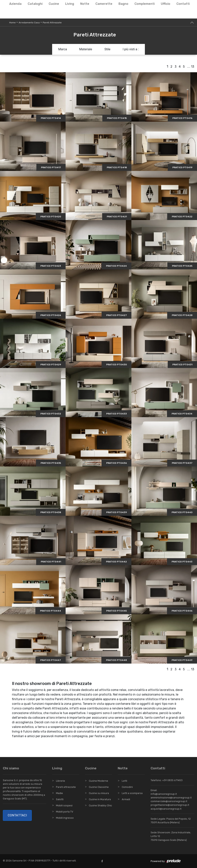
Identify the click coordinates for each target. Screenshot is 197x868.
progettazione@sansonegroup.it (170, 805)
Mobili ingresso (65, 818)
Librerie (61, 781)
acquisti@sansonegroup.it (166, 809)
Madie (59, 793)
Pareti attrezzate (66, 787)
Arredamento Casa (29, 23)
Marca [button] (63, 49)
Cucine (54, 4)
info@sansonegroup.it (164, 794)
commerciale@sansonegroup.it (169, 801)
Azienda (15, 4)
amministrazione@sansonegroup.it (171, 798)
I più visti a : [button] (131, 49)
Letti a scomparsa (132, 793)
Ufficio (166, 4)
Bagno (123, 4)
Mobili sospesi (64, 805)
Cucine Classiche (99, 787)
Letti (124, 781)
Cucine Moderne (98, 781)
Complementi (145, 4)
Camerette (104, 4)
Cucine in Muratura (100, 799)
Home (12, 23)
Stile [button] (107, 49)
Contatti (183, 4)
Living (70, 4)
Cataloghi (35, 4)
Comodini (127, 787)
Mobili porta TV (65, 812)
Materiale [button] (86, 49)
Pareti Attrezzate (52, 23)
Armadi (126, 799)
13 (193, 67)
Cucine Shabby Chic (100, 805)
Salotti (60, 799)
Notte (85, 4)
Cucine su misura (99, 793)
